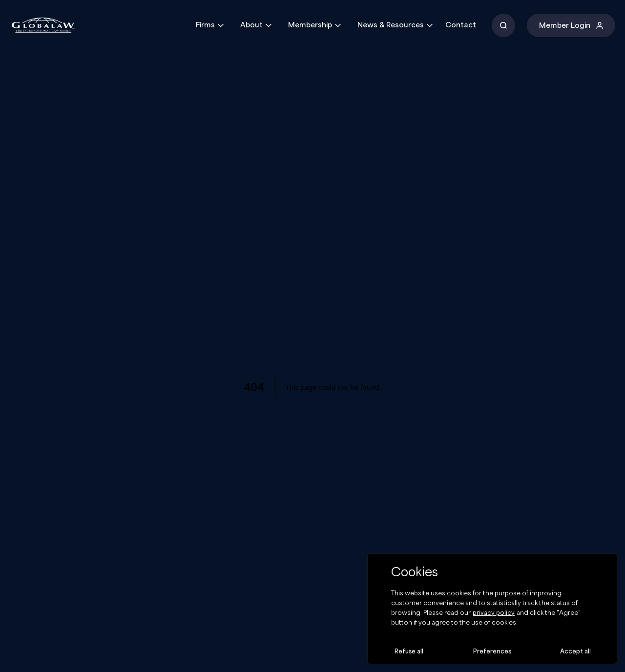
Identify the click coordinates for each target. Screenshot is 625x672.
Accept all (575, 652)
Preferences (492, 652)
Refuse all (409, 652)
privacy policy (494, 613)
